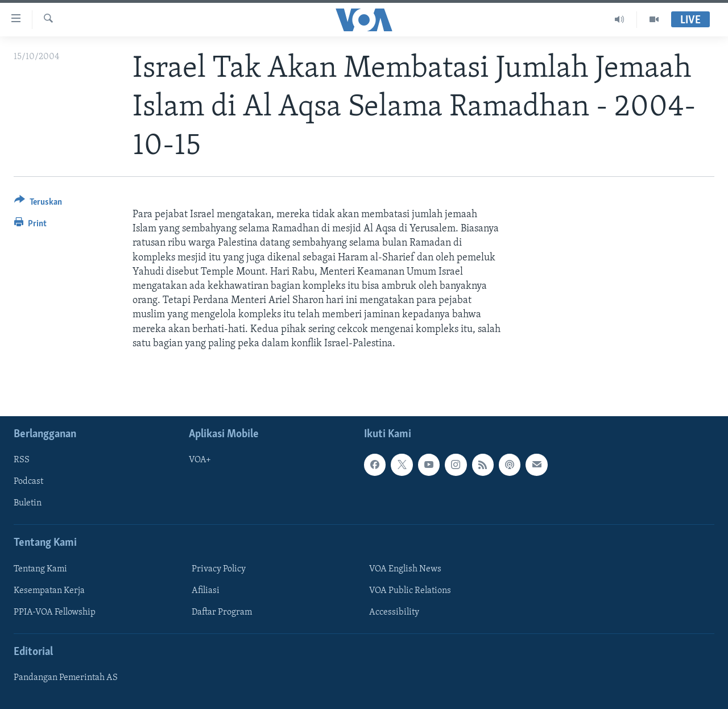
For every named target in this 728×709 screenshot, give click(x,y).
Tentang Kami (40, 569)
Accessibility (394, 612)
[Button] (38, 204)
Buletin (28, 503)
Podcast (28, 482)
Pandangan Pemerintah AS (66, 678)
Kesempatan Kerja (49, 591)
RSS (22, 460)
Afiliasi (206, 591)
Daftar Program (222, 612)
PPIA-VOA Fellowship (55, 612)
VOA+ (200, 460)
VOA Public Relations (410, 591)
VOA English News (405, 569)
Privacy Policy (219, 569)
